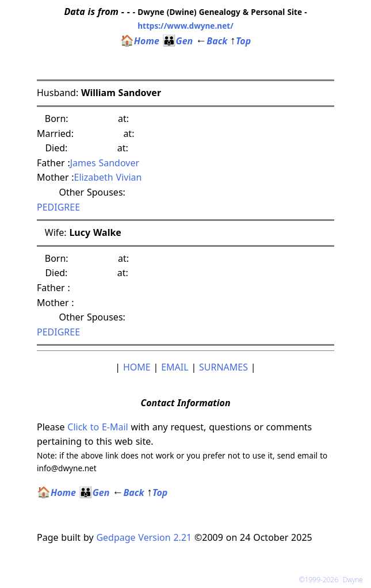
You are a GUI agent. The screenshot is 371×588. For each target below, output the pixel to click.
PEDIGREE (58, 207)
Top (240, 41)
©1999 (333, 580)
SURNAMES (223, 367)
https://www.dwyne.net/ (185, 26)
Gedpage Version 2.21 (144, 537)
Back (211, 41)
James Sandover (105, 163)
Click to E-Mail (97, 427)
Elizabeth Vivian (108, 177)
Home (140, 41)
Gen (178, 41)
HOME (137, 367)
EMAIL (175, 367)
